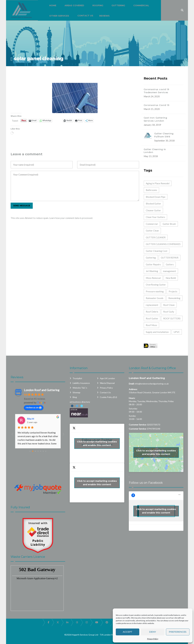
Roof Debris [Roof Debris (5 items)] (152, 312)
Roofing (98, 5)
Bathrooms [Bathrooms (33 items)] (151, 190)
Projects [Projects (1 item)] (173, 291)
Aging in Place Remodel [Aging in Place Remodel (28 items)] (158, 183)
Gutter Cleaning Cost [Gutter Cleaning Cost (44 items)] (157, 251)
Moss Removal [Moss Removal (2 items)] (153, 278)
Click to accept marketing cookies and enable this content (97, 443)
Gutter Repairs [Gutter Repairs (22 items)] (153, 264)
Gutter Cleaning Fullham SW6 (164, 135)
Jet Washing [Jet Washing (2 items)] (152, 271)
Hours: (132, 398)
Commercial (141, 5)
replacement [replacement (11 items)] (152, 305)
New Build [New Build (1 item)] (171, 278)
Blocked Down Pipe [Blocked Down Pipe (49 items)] (156, 197)
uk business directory (80, 402)
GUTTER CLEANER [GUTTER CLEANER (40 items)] (156, 237)
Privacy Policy (153, 639)
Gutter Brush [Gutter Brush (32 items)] (169, 224)
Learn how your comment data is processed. (71, 218)
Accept (128, 632)
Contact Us (85, 16)
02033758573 (154, 425)
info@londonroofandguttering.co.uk (152, 384)
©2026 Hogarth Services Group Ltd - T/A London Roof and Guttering (97, 635)
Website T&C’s (80, 388)
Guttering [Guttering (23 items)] (151, 258)
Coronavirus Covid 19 (156, 105)
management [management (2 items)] (170, 271)
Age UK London (107, 378)
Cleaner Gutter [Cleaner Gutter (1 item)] (153, 210)
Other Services (59, 16)
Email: (132, 384)
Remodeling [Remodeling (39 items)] (174, 298)
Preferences (178, 632)
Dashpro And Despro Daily (41, 419)
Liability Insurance (81, 383)
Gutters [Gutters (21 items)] (170, 264)
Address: (133, 389)
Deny (153, 632)
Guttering (118, 5)
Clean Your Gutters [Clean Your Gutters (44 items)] (155, 217)
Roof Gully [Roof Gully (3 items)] (169, 312)
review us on (34, 407)
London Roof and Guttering (147, 378)
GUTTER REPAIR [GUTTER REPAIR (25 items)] (170, 258)
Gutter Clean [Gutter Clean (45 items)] (152, 231)
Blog (75, 397)
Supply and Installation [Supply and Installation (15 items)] (157, 332)
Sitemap (76, 392)
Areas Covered (74, 5)
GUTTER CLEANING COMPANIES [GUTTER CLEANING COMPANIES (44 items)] (163, 244)
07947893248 (154, 429)
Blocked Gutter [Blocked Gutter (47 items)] (153, 204)
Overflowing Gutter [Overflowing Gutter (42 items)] (156, 285)
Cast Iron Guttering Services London (155, 119)
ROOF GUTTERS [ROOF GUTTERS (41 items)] (172, 318)
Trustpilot (77, 378)
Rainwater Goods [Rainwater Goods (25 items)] (155, 298)
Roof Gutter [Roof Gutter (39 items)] (152, 318)
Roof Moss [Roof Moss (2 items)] (151, 325)
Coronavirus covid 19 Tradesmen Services (156, 91)
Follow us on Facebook (146, 483)
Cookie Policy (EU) (108, 397)
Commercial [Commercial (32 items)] (152, 224)
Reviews (104, 16)
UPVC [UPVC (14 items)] (177, 332)
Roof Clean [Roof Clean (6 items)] (169, 305)
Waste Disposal (107, 383)
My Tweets (97, 483)
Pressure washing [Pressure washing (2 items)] (155, 291)
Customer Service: (138, 425)
